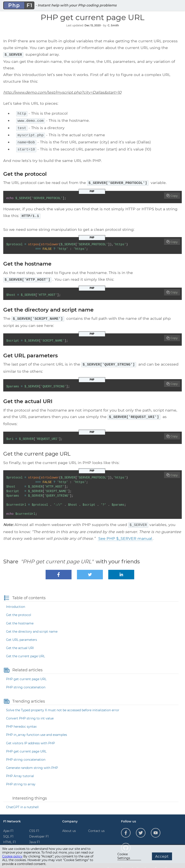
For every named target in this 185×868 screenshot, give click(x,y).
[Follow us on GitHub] (126, 842)
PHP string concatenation (26, 681)
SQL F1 (8, 830)
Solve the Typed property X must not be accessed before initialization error (63, 704)
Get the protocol (19, 609)
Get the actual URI (20, 642)
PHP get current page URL (26, 673)
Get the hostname (20, 617)
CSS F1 (34, 825)
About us (69, 825)
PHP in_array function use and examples (37, 729)
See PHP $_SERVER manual (125, 532)
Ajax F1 (8, 825)
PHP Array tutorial (20, 770)
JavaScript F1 (13, 842)
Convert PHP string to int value (30, 712)
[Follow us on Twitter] (141, 827)
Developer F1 (39, 830)
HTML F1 (10, 836)
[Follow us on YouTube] (156, 827)
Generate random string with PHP (32, 762)
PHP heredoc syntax (21, 721)
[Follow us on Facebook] (126, 827)
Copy (174, 192)
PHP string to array (21, 778)
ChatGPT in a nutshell (22, 801)
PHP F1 (34, 842)
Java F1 (34, 836)
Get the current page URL (26, 650)
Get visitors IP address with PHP (30, 737)
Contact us (96, 825)
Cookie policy (12, 856)
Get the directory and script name (32, 626)
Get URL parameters (22, 634)
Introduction (16, 601)
